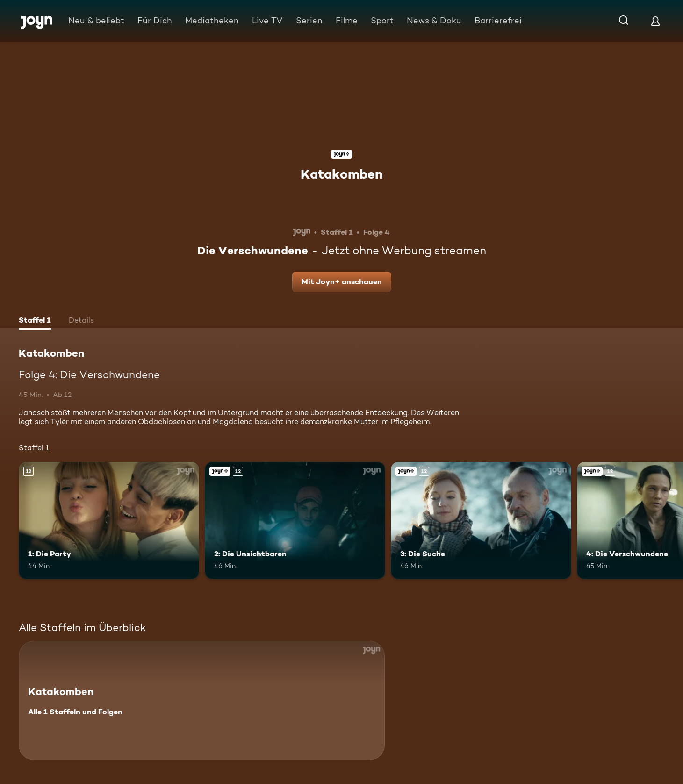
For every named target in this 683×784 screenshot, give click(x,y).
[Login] (655, 21)
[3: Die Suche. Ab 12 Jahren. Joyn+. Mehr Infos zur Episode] (481, 521)
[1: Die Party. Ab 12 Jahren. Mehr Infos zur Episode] (109, 521)
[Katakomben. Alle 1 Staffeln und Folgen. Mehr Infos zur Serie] (202, 701)
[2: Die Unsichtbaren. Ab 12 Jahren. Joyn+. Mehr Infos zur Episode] (295, 521)
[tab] (35, 321)
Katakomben (342, 174)
